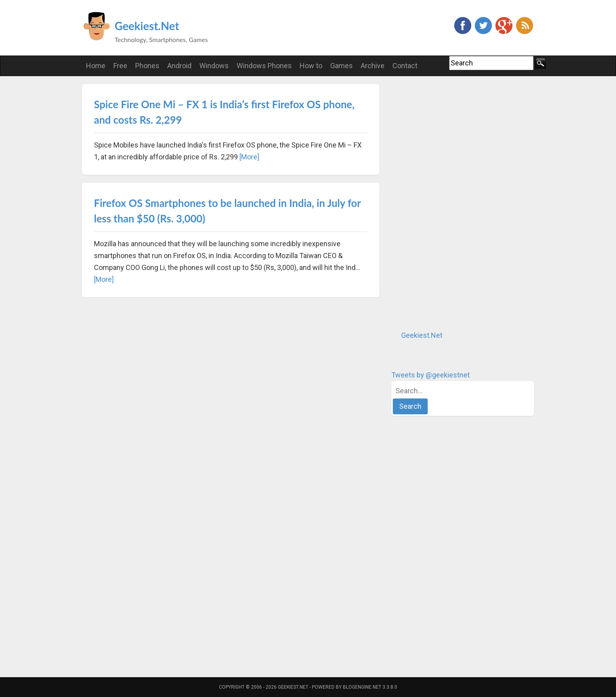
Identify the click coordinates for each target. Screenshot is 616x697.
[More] (249, 157)
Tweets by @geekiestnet (430, 375)
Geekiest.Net (147, 26)
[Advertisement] (451, 203)
